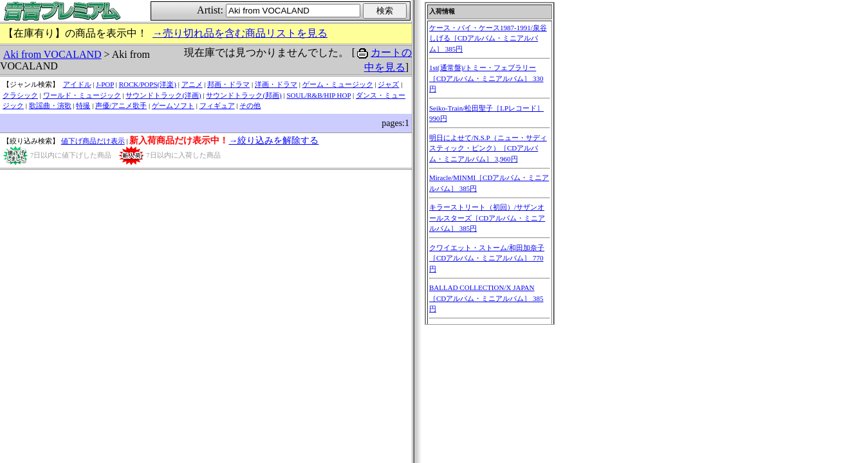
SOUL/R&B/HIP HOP (319, 95)
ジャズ (388, 84)
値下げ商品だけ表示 (93, 141)
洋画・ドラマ (276, 84)
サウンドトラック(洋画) (163, 95)
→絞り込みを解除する (273, 141)
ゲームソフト (173, 105)
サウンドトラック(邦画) (244, 95)
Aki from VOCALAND (52, 54)
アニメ (192, 84)
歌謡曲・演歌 (50, 105)
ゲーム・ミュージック (338, 84)
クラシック (20, 95)
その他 (250, 105)
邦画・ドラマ (228, 84)
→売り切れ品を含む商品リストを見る (240, 33)
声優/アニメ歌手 (121, 105)
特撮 (83, 105)
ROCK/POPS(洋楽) (148, 84)
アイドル (77, 84)
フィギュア (217, 105)
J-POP (105, 84)
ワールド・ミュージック (82, 95)
